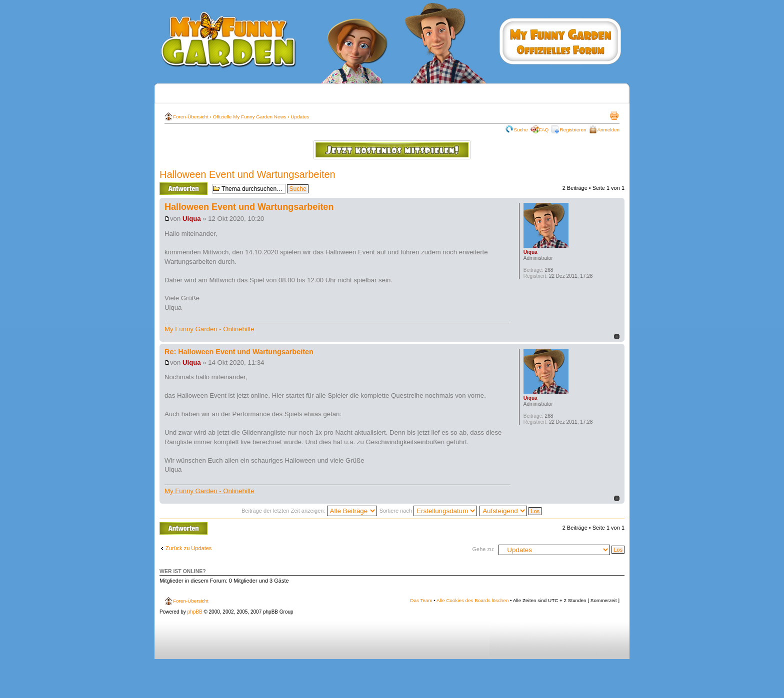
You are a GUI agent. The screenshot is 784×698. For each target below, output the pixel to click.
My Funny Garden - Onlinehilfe (209, 329)
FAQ (544, 130)
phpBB (195, 612)
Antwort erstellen (183, 189)
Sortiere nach (428, 511)
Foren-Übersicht (191, 117)
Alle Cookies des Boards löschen (472, 600)
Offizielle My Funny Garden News (250, 117)
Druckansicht (614, 115)
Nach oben (617, 337)
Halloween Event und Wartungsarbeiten (247, 174)
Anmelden (608, 130)
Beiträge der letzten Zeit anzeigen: (309, 511)
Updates (300, 117)
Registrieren (573, 130)
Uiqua (192, 219)
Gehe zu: (483, 549)
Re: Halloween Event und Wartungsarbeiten (239, 352)
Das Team (421, 600)
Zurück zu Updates (188, 548)
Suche (521, 130)
